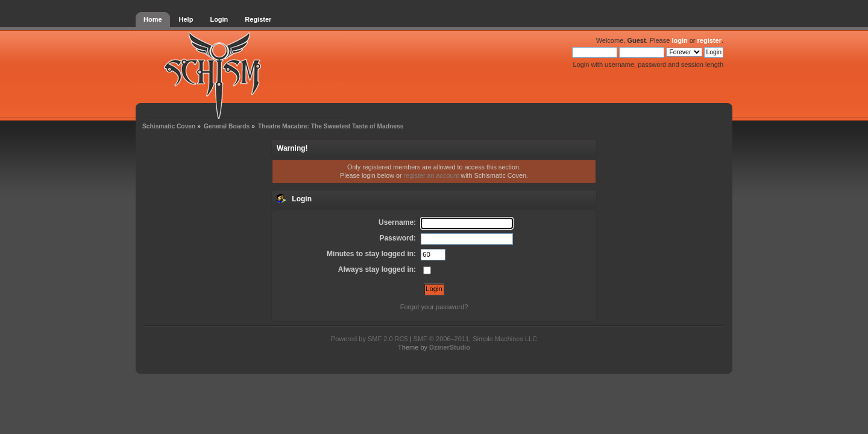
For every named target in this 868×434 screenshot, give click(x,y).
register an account (432, 175)
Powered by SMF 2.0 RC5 (370, 339)
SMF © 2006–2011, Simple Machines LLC (476, 339)
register (709, 40)
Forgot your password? (434, 307)
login (679, 40)
